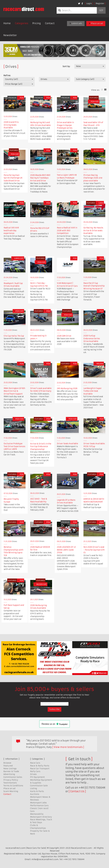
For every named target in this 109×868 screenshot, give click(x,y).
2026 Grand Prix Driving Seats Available (11, 125)
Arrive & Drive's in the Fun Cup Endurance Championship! (41, 447)
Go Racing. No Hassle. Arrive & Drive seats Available (93, 231)
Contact (50, 23)
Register (100, 3)
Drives (33, 774)
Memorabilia (37, 814)
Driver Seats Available (67, 444)
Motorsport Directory (41, 817)
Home (7, 23)
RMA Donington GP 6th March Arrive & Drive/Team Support (14, 391)
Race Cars (35, 763)
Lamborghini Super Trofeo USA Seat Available (93, 391)
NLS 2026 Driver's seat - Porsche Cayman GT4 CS (94, 550)
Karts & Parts (37, 791)
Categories (22, 23)
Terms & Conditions (13, 786)
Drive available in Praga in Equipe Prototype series (65, 125)
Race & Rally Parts (40, 766)
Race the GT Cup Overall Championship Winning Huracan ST (94, 286)
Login (89, 3)
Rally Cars (35, 771)
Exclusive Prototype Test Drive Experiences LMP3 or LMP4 (14, 446)
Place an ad (96, 23)
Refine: (7, 75)
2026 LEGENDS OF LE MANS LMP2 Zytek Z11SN (66, 550)
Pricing (37, 23)
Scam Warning (11, 791)
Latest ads (76, 23)
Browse (7, 763)
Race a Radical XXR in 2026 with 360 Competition (67, 231)
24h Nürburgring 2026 (67, 388)
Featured (8, 766)
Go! (101, 10)
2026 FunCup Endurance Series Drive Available (92, 339)
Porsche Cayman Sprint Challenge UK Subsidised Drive (13, 178)
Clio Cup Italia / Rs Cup (14, 336)
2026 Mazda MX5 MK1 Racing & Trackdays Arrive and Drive (40, 178)
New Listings (10, 769)
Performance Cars (39, 805)
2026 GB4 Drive (64, 336)
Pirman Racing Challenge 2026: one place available (93, 178)
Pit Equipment (37, 777)
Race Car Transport (40, 769)
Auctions (35, 794)
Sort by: (66, 66)
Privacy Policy (11, 780)
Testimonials (10, 783)
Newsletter (10, 35)
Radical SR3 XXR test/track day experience (11, 231)
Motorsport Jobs (38, 803)
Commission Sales (13, 777)
